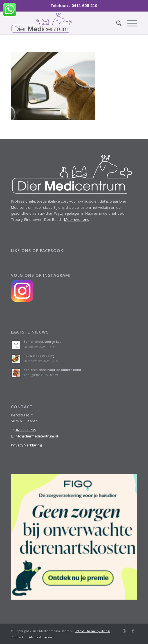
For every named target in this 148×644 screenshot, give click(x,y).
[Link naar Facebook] (133, 631)
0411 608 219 (25, 430)
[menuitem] (116, 23)
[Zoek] (116, 23)
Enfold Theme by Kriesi (92, 631)
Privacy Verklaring (26, 445)
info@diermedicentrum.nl (36, 436)
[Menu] (129, 23)
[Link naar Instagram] (124, 631)
